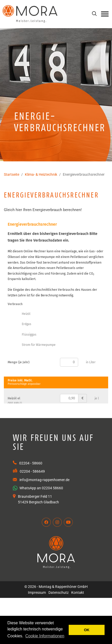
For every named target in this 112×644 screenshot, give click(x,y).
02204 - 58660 (31, 463)
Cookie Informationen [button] (45, 636)
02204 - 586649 (32, 471)
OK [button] (87, 630)
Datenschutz (59, 593)
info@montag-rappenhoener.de (44, 480)
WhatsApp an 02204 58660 (38, 488)
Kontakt (78, 593)
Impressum (37, 593)
